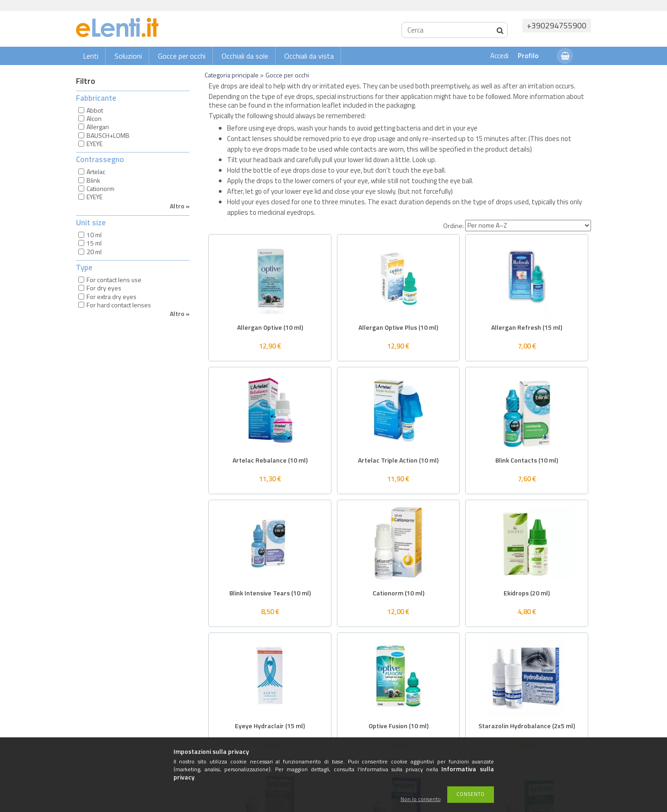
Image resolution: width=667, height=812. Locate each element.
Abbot (95, 110)
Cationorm (100, 188)
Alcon (94, 118)
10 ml (94, 235)
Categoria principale (232, 75)
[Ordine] (528, 226)
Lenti (91, 56)
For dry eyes (104, 288)
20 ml (94, 252)
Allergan (98, 127)
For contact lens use (114, 280)
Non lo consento (421, 799)
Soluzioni (128, 56)
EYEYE (95, 144)
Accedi (499, 56)
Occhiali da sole (245, 56)
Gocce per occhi (182, 56)
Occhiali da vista (309, 56)
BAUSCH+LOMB (108, 135)
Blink (93, 180)
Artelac (96, 172)
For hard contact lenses (119, 305)
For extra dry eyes (111, 297)
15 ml (94, 243)
